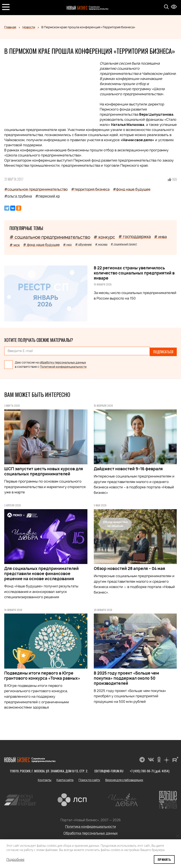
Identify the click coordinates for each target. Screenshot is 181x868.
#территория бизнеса (90, 189)
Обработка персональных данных (91, 831)
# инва (160, 237)
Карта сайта (65, 778)
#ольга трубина (18, 196)
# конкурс (104, 237)
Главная (10, 27)
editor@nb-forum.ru (109, 769)
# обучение (83, 244)
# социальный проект (124, 244)
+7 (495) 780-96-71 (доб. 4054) (149, 769)
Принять (164, 859)
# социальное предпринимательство (50, 237)
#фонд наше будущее (132, 189)
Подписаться (163, 351)
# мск (15, 245)
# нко (67, 245)
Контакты (45, 778)
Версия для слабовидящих (124, 778)
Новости (29, 27)
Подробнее (15, 859)
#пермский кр (48, 196)
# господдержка (135, 237)
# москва (101, 244)
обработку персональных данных (63, 361)
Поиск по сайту (89, 778)
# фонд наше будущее (41, 245)
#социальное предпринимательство (36, 189)
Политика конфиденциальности (90, 825)
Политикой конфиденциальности (63, 365)
